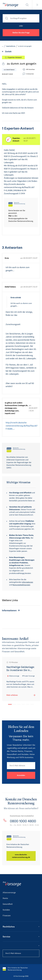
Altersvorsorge (9, 893)
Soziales (6, 910)
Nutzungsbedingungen (21, 585)
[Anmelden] (21, 775)
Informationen (28, 582)
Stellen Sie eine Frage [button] (21, 33)
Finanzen (7, 916)
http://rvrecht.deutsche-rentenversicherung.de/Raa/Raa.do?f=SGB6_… (22, 426)
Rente (5, 898)
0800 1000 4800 (23, 821)
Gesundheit (8, 904)
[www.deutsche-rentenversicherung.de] (21, 856)
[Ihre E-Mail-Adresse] (21, 766)
